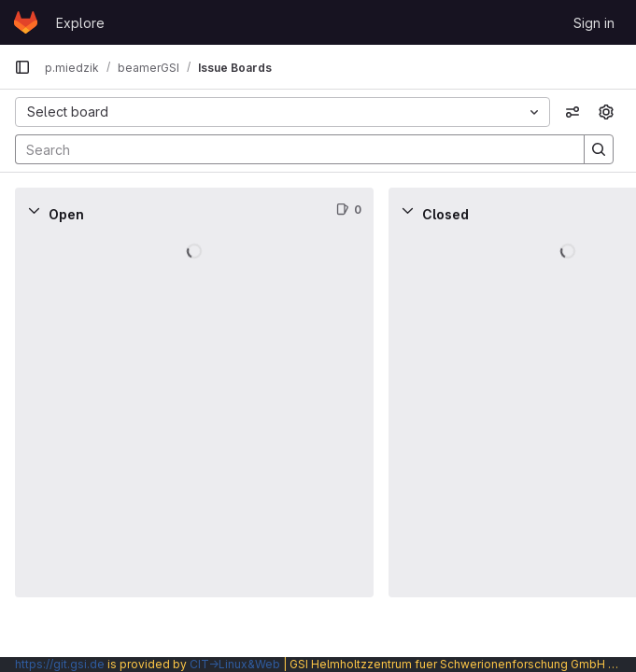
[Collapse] (34, 210)
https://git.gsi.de (60, 664)
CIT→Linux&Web (235, 664)
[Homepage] (26, 22)
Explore (80, 23)
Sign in (594, 23)
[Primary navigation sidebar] (22, 67)
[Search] (290, 149)
